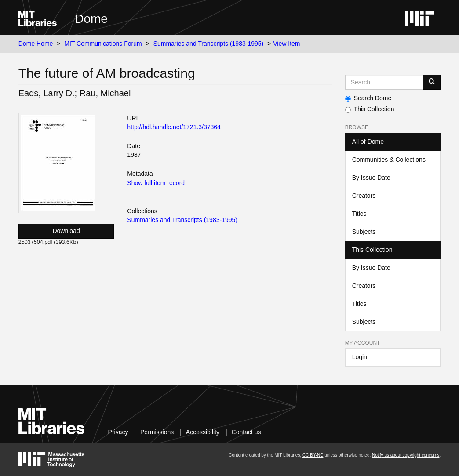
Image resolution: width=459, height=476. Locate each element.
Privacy (118, 432)
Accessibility (203, 432)
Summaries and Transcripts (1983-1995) (209, 44)
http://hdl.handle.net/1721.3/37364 (174, 127)
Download (66, 231)
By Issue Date (371, 178)
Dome (91, 19)
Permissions (157, 432)
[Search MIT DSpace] (384, 82)
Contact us (246, 432)
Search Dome (368, 98)
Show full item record (156, 183)
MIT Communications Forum (103, 44)
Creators (364, 196)
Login (360, 357)
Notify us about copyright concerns (406, 455)
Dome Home (36, 44)
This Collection (370, 109)
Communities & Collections (389, 160)
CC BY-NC (313, 455)
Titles (359, 214)
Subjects (364, 232)
